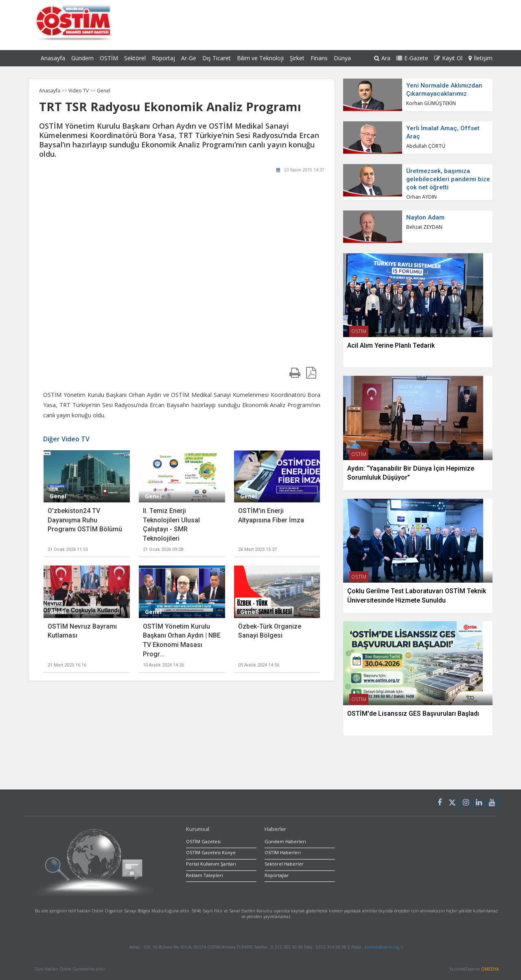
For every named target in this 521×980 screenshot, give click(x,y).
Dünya (342, 58)
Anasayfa (53, 58)
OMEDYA (490, 969)
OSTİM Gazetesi (203, 841)
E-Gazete (412, 58)
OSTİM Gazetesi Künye (211, 852)
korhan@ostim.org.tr (384, 947)
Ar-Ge (189, 58)
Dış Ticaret (217, 58)
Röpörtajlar (277, 875)
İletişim (481, 58)
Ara (382, 58)
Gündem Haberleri (285, 841)
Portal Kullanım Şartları (211, 864)
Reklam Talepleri (205, 875)
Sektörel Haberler (284, 864)
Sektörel (135, 58)
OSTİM (109, 58)
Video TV (79, 91)
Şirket (297, 58)
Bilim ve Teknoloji (260, 58)
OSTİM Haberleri (283, 852)
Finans (319, 58)
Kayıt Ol (448, 58)
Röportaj (163, 58)
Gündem (82, 58)
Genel (104, 91)
